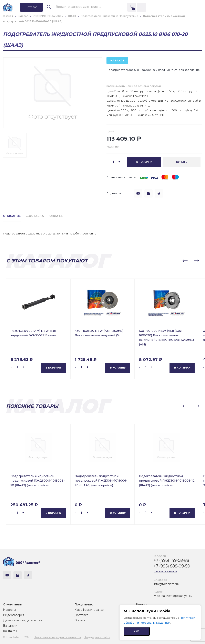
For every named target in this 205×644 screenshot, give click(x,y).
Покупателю (84, 604)
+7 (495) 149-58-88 (171, 560)
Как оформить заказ (89, 610)
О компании (13, 604)
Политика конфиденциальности (57, 637)
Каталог (142, 604)
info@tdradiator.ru (166, 584)
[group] (53, 93)
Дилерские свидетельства (23, 620)
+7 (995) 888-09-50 (172, 566)
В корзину (54, 367)
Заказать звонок (165, 571)
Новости (9, 610)
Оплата (80, 620)
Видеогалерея (14, 615)
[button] (185, 261)
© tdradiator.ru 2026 (17, 637)
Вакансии (10, 625)
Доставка (81, 615)
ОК (137, 631)
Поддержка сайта (97, 637)
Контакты (10, 631)
